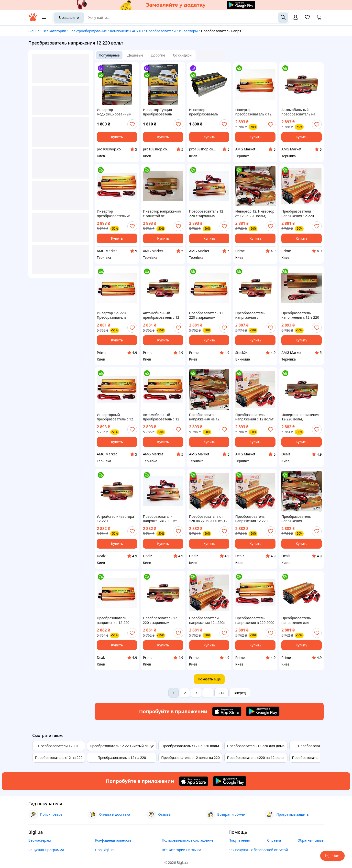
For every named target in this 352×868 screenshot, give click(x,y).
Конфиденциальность (113, 840)
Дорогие (158, 55)
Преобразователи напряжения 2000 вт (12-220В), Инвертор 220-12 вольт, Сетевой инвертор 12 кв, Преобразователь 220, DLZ (162, 519)
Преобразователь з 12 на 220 (122, 758)
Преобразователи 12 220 (59, 746)
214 (221, 693)
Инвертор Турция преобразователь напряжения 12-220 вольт (159, 112)
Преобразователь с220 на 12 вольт (256, 758)
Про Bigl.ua (104, 850)
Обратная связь (311, 840)
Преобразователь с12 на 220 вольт (190, 746)
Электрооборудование (88, 31)
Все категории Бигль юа (181, 850)
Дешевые (135, 55)
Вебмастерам (40, 840)
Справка (274, 840)
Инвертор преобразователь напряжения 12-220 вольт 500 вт (205, 112)
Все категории (54, 31)
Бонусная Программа (46, 850)
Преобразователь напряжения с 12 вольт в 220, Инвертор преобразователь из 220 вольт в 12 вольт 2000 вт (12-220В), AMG (254, 417)
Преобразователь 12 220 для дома (256, 746)
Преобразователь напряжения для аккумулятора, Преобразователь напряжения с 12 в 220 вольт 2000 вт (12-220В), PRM (301, 620)
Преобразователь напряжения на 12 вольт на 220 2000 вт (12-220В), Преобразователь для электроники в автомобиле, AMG (207, 417)
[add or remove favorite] (132, 124)
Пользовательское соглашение (188, 840)
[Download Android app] (263, 711)
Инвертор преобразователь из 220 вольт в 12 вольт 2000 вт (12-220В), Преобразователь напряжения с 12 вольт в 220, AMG (116, 214)
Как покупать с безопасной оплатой (258, 850)
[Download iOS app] (227, 711)
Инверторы (188, 31)
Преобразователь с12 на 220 (59, 758)
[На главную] (33, 20)
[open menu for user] (296, 18)
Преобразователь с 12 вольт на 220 (190, 758)
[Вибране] (307, 19)
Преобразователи (161, 31)
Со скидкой (182, 55)
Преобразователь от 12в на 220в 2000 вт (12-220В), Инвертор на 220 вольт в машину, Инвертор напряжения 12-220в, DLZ (209, 519)
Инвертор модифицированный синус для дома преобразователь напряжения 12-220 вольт (114, 112)
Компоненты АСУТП (126, 31)
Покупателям (240, 840)
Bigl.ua (34, 31)
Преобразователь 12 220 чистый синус (122, 746)
